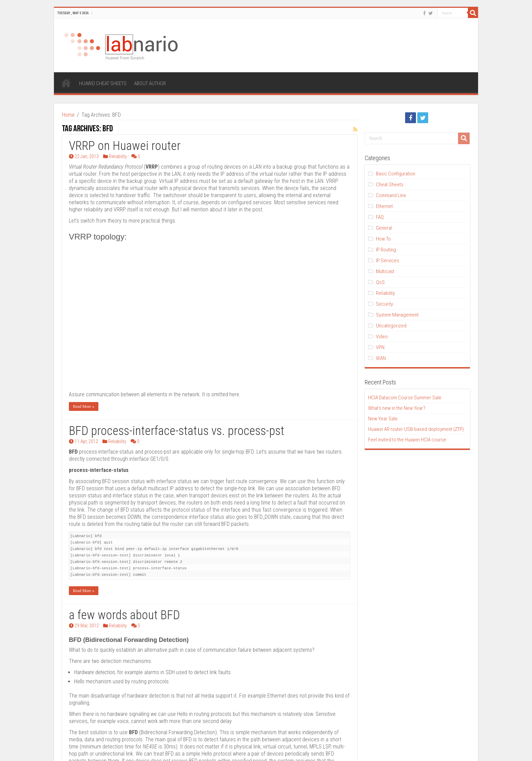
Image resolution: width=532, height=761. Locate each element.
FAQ (380, 217)
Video (382, 337)
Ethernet (384, 206)
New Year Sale (383, 419)
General (384, 228)
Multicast (385, 271)
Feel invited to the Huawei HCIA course (407, 440)
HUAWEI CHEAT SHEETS (103, 83)
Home (68, 115)
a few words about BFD (124, 543)
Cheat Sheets (390, 185)
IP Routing (386, 250)
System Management (397, 315)
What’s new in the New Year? (397, 408)
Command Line (391, 195)
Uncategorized (391, 326)
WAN (381, 358)
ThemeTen (89, 750)
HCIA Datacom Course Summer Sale (405, 398)
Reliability (118, 156)
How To (383, 239)
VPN (380, 347)
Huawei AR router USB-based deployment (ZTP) (416, 429)
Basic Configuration (396, 174)
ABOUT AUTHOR (150, 83)
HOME (66, 83)
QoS (380, 282)
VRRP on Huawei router (125, 146)
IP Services (387, 261)
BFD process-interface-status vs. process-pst (177, 358)
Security (384, 304)
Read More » (84, 334)
